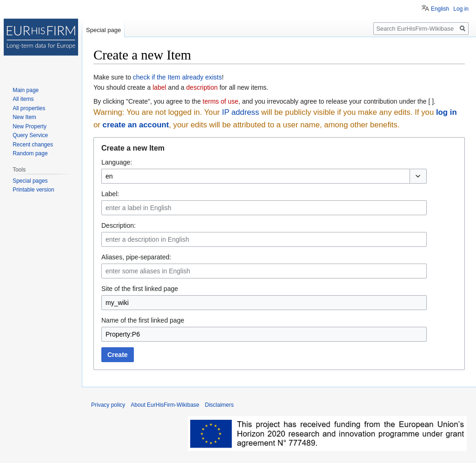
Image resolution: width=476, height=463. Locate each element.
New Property (30, 126)
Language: (117, 162)
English (440, 9)
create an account (136, 125)
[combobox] (255, 176)
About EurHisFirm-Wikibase (165, 405)
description (202, 87)
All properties (29, 108)
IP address (240, 112)
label (159, 87)
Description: (119, 225)
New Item (24, 117)
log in (446, 112)
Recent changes (33, 145)
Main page (26, 90)
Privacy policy (108, 405)
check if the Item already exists (177, 77)
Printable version (33, 190)
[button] (418, 176)
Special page (103, 30)
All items (23, 99)
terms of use (221, 101)
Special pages (30, 181)
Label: (110, 194)
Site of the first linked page (140, 289)
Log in (461, 9)
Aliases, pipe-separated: (136, 257)
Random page (30, 153)
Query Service (30, 135)
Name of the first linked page (143, 320)
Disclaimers (219, 405)
